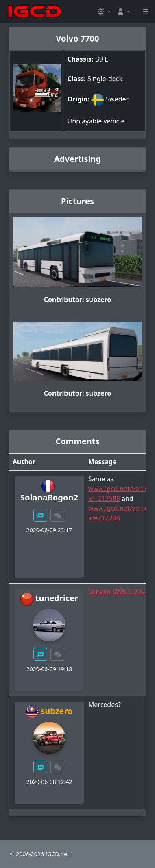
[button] (104, 11)
